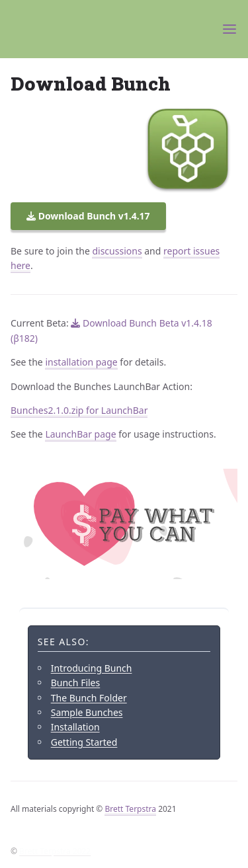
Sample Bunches (87, 712)
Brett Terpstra (130, 809)
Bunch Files (76, 683)
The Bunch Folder (89, 698)
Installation (75, 727)
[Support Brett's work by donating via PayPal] (124, 524)
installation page (81, 362)
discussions (117, 251)
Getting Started (84, 742)
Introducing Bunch (92, 668)
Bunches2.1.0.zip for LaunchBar (79, 410)
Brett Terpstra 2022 (55, 851)
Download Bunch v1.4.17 (88, 216)
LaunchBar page (80, 434)
